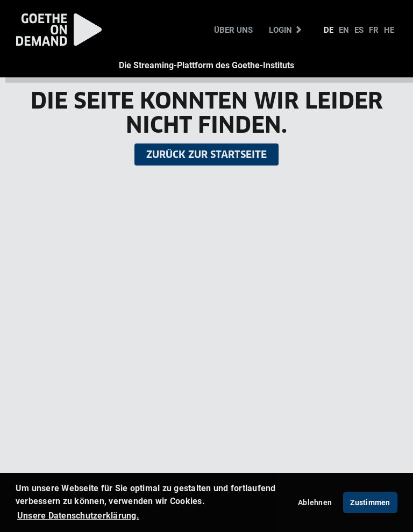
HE (389, 30)
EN (344, 30)
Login (286, 30)
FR (374, 30)
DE (329, 30)
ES (359, 30)
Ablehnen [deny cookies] (315, 502)
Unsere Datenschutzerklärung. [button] (78, 515)
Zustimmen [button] (370, 502)
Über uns (233, 30)
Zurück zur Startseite (206, 154)
